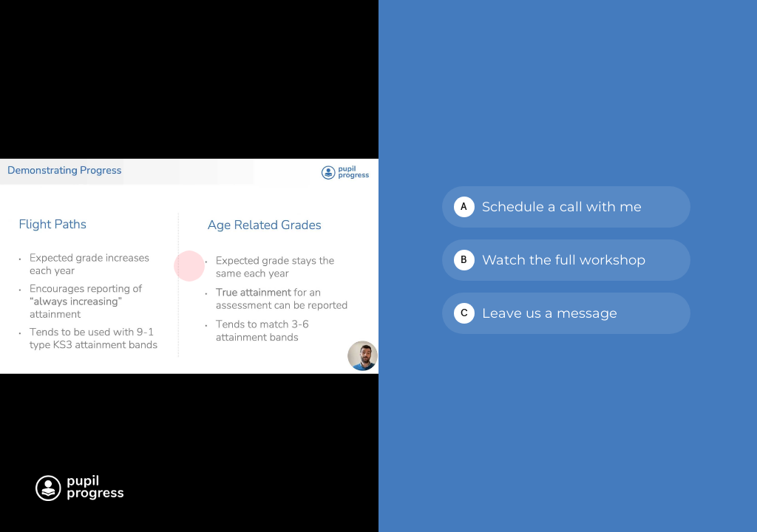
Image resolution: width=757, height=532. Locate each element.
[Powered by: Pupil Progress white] (79, 488)
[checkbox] (566, 207)
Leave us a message (550, 313)
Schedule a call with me (562, 207)
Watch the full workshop (564, 260)
